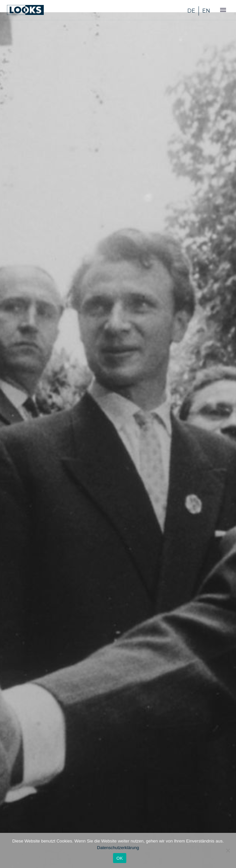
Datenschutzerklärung (118, 848)
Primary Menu (223, 10)
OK (119, 858)
